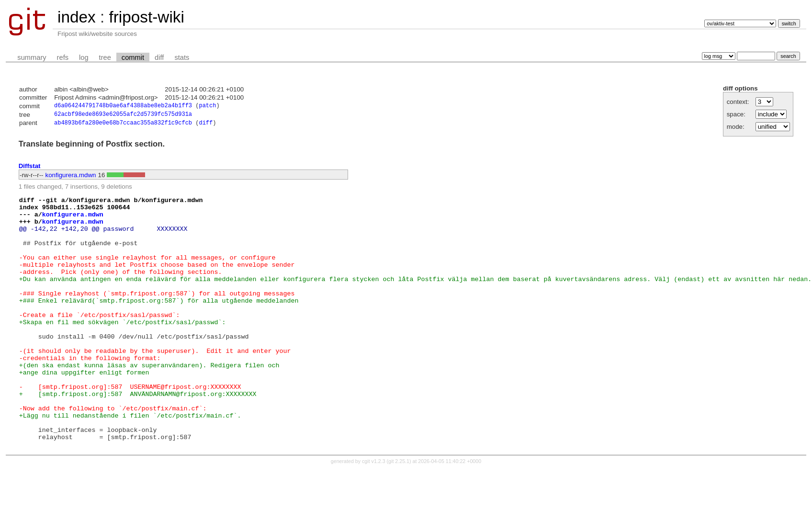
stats (182, 57)
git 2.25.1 (399, 512)
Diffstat (30, 168)
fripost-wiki (146, 17)
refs (63, 57)
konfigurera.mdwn (71, 177)
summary (32, 57)
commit (133, 57)
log (84, 57)
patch (207, 107)
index (77, 17)
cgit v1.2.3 (374, 512)
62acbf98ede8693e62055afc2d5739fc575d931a (123, 116)
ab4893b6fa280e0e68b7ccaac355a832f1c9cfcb (123, 125)
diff (159, 57)
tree (105, 57)
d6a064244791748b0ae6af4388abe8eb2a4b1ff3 (123, 107)
